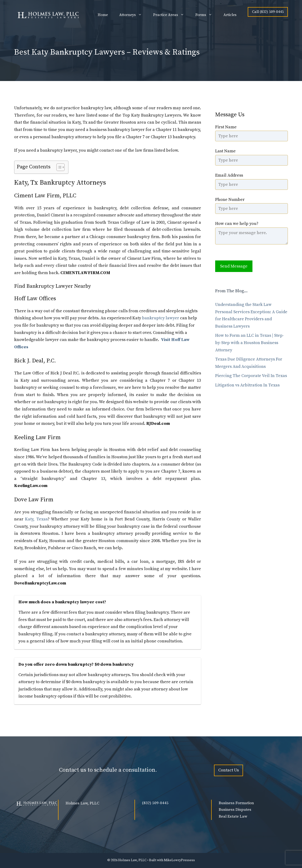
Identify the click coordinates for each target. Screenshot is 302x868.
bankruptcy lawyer (161, 318)
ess (192, 860)
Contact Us (229, 770)
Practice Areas (171, 15)
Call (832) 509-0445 (268, 12)
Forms (207, 15)
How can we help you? (237, 224)
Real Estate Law (233, 816)
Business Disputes (235, 810)
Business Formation (236, 803)
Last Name (225, 151)
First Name (226, 127)
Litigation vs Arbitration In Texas (247, 385)
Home (103, 15)
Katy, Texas (36, 519)
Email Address (229, 175)
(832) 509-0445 (155, 803)
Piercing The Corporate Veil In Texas (251, 376)
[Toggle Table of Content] (58, 167)
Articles (230, 15)
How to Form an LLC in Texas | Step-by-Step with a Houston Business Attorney (250, 343)
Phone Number (230, 200)
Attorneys (133, 15)
